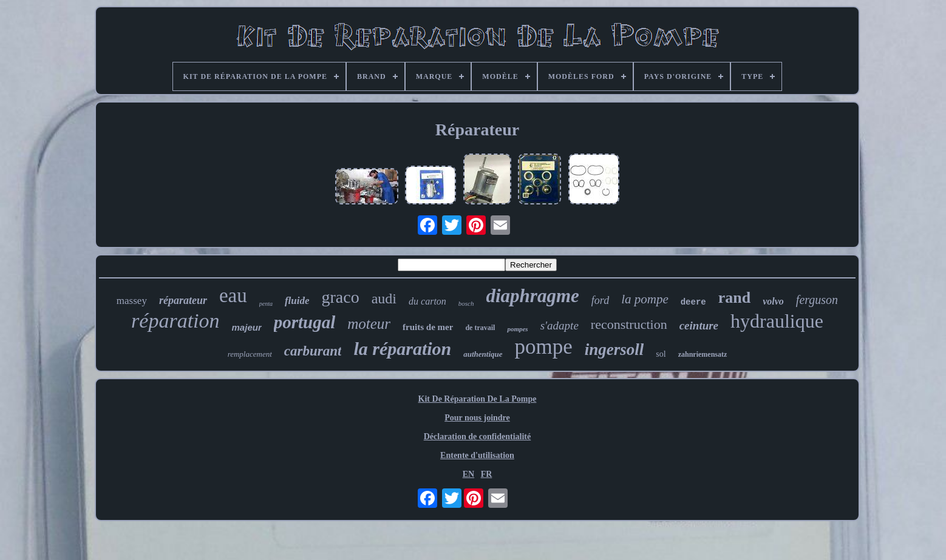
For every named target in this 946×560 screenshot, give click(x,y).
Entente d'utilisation (477, 455)
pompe (544, 347)
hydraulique (777, 321)
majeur (247, 327)
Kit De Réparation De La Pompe (478, 399)
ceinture (699, 326)
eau (233, 295)
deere (693, 302)
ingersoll (614, 349)
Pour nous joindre (477, 418)
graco (341, 297)
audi (384, 299)
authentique (483, 354)
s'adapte (560, 326)
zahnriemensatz (703, 354)
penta (266, 304)
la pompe (645, 299)
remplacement (250, 354)
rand (734, 298)
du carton (427, 301)
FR (487, 474)
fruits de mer (428, 327)
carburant (313, 351)
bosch (466, 303)
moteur (369, 324)
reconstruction (629, 324)
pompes (517, 329)
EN (468, 474)
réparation (175, 321)
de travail (480, 328)
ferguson (817, 300)
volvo (773, 301)
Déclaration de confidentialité (478, 437)
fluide (297, 301)
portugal (305, 322)
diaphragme (533, 296)
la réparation (402, 349)
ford (600, 300)
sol (661, 354)
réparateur (183, 300)
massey (132, 301)
